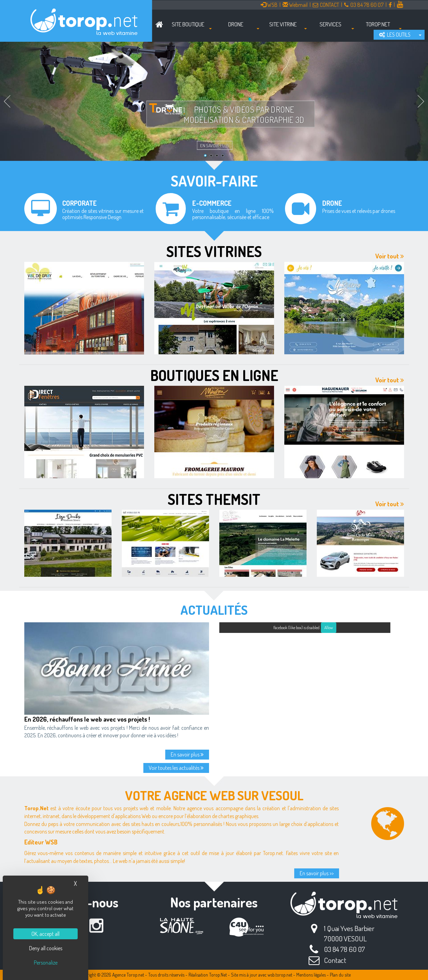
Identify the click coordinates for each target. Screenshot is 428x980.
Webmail (295, 5)
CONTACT (326, 5)
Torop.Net (218, 975)
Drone (332, 203)
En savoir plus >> (317, 873)
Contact (335, 960)
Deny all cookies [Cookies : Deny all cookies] (46, 948)
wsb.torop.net (280, 975)
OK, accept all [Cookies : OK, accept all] (46, 934)
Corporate (80, 203)
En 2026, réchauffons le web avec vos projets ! (87, 719)
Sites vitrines (214, 251)
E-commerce (212, 203)
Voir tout (390, 256)
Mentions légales (311, 975)
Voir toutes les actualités (176, 768)
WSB (269, 5)
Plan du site (340, 975)
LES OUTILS (395, 35)
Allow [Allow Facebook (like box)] (329, 628)
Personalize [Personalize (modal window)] (46, 963)
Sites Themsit (214, 499)
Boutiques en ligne (214, 375)
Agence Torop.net (128, 975)
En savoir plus (215, 146)
